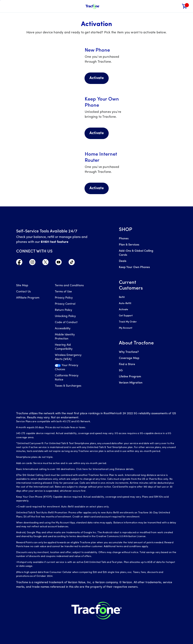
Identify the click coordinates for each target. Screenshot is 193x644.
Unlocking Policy (65, 316)
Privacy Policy (64, 298)
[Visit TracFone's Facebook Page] (19, 263)
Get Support (126, 316)
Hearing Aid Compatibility (64, 347)
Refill (122, 297)
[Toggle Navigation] (6, 6)
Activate (124, 310)
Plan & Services (129, 245)
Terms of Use (63, 292)
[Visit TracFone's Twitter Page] (45, 263)
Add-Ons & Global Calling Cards (136, 253)
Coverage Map (129, 358)
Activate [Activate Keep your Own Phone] (97, 133)
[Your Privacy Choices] (71, 369)
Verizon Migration (131, 383)
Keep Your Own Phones (134, 267)
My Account (126, 328)
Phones (124, 239)
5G (121, 371)
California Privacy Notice (67, 378)
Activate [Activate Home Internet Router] (97, 188)
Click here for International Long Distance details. (105, 469)
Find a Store (127, 364)
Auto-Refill (125, 303)
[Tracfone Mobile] (93, 6)
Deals (123, 261)
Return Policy (63, 310)
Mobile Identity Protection (65, 337)
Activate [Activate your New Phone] (97, 78)
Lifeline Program (130, 377)
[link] (185, 6)
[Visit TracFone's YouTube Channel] (59, 263)
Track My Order (128, 322)
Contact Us (23, 292)
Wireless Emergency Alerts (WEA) (68, 357)
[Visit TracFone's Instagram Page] (32, 263)
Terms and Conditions (69, 286)
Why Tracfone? (129, 352)
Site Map (22, 286)
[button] (176, 6)
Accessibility (63, 329)
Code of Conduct (66, 322)
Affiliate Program (28, 298)
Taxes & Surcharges (68, 386)
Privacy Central (65, 304)
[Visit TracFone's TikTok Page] (72, 263)
